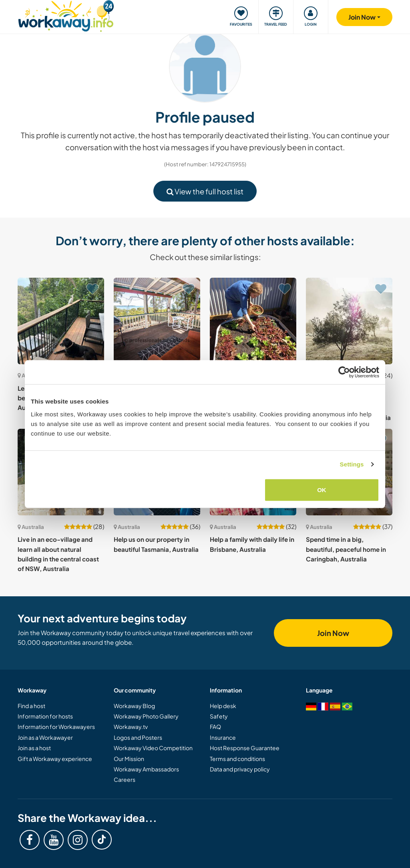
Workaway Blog (134, 706)
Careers (125, 779)
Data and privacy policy (240, 769)
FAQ (215, 727)
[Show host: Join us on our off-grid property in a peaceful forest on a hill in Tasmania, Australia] (253, 321)
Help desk (223, 706)
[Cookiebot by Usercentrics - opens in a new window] (344, 372)
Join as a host (34, 748)
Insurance (223, 737)
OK (322, 490)
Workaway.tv (131, 727)
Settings (352, 464)
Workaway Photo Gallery (146, 716)
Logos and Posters (138, 737)
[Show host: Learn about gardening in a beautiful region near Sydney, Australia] (61, 321)
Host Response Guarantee (245, 748)
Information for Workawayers (56, 727)
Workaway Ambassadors (146, 769)
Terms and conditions (237, 759)
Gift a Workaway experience (55, 759)
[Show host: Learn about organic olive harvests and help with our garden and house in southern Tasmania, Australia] (349, 321)
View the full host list (205, 191)
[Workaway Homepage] (66, 15)
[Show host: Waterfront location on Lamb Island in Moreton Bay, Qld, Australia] (157, 321)
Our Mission (129, 759)
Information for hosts (45, 716)
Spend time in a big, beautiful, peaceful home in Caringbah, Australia (346, 549)
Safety (219, 716)
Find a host (31, 706)
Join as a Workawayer (45, 737)
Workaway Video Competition (153, 748)
